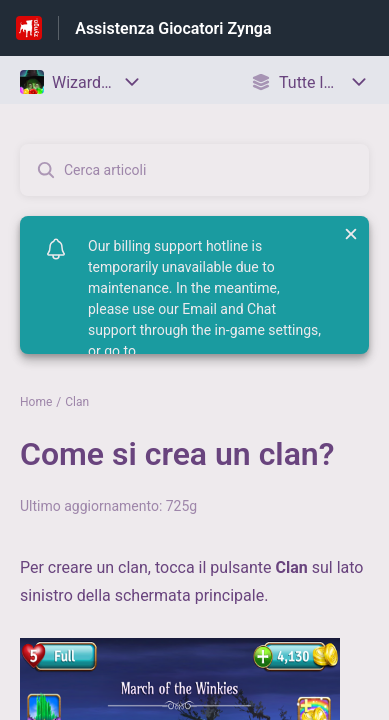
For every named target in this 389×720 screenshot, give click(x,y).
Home (36, 402)
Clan (77, 402)
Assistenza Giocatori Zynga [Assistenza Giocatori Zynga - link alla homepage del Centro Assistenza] (173, 28)
